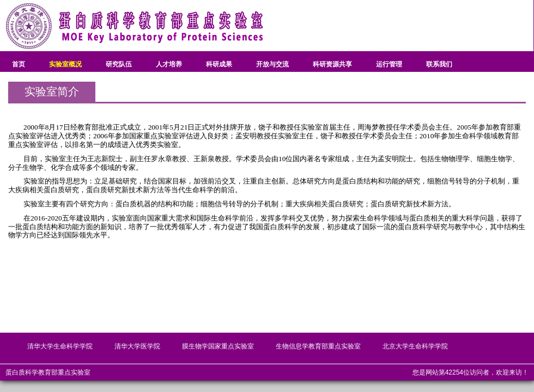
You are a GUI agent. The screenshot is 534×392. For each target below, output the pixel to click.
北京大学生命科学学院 (415, 346)
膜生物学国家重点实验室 (218, 346)
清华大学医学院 (137, 346)
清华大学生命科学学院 (60, 346)
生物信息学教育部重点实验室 (318, 346)
